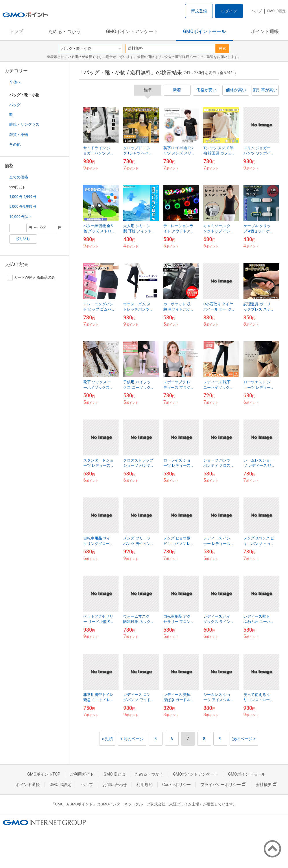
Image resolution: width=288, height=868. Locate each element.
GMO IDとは (115, 774)
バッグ (15, 105)
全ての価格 (19, 177)
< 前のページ (132, 739)
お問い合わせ (115, 785)
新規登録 (199, 11)
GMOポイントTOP (44, 774)
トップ (16, 31)
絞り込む (23, 239)
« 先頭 (107, 739)
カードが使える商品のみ (31, 278)
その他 (15, 144)
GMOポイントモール (204, 31)
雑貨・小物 (19, 135)
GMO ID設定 (276, 11)
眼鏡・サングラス (24, 124)
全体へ (15, 82)
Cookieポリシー (177, 785)
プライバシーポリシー (223, 785)
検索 (222, 49)
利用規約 (145, 785)
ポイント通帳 (265, 31)
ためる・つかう (64, 31)
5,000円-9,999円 (23, 206)
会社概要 (266, 785)
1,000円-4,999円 (23, 197)
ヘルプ (257, 11)
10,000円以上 (21, 217)
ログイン (229, 11)
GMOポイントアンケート (132, 31)
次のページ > (244, 739)
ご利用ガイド (82, 774)
